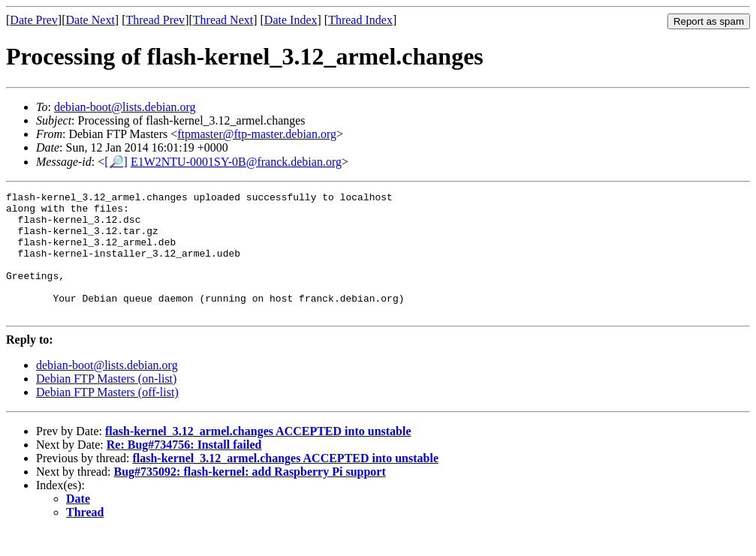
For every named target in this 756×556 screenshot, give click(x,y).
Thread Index (360, 20)
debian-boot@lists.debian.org (125, 107)
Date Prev (34, 20)
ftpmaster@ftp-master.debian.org (257, 134)
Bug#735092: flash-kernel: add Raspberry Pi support (250, 496)
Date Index (291, 20)
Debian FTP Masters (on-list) (106, 403)
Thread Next (223, 20)
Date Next (90, 20)
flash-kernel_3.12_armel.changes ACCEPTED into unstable (258, 456)
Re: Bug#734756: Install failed (184, 469)
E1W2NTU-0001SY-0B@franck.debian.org (236, 162)
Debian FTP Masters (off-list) (107, 417)
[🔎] (116, 162)
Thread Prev (155, 20)
